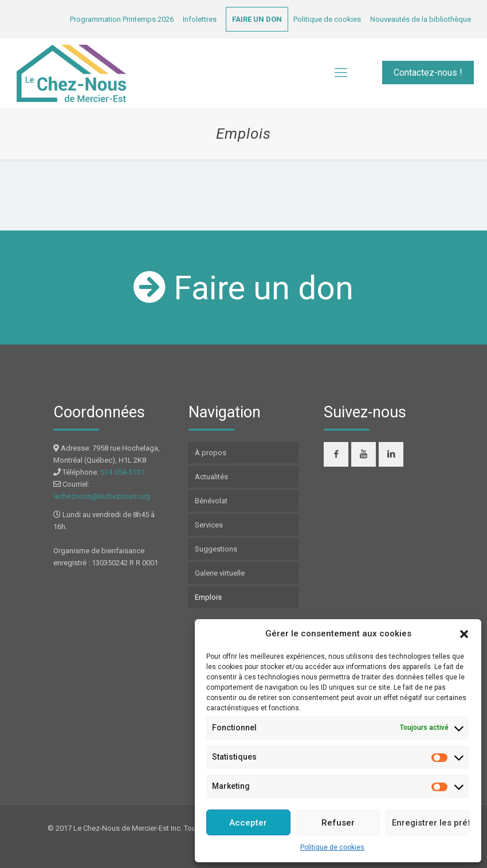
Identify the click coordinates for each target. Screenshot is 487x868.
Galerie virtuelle (220, 573)
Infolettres (200, 19)
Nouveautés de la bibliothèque (421, 19)
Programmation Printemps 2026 (122, 19)
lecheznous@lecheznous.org (102, 496)
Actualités (211, 477)
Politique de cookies (332, 847)
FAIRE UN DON (257, 19)
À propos (211, 453)
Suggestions (216, 549)
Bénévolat (211, 501)
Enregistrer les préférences (431, 823)
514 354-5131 (122, 472)
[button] (464, 634)
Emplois (208, 597)
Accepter (248, 823)
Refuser (338, 823)
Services (209, 525)
